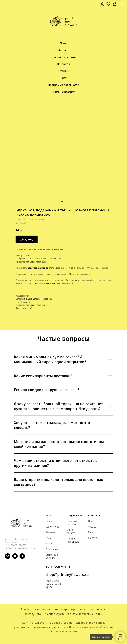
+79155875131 (58, 567)
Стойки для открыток (52, 556)
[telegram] (22, 558)
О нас (63, 43)
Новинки (50, 521)
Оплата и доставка (64, 57)
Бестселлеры (53, 527)
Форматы (51, 532)
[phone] (8, 558)
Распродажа (52, 549)
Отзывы (63, 71)
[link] (102, 4)
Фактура (50, 544)
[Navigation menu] (122, 4)
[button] (108, 4)
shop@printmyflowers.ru (67, 574)
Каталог (63, 50)
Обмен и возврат (63, 92)
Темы (48, 538)
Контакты (63, 64)
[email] (15, 558)
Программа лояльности (63, 85)
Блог (63, 78)
